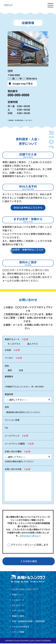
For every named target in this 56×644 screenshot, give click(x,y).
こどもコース (18, 601)
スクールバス (18, 611)
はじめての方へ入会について (25, 590)
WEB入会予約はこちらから (28, 208)
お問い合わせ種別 (17, 452)
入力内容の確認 (29, 562)
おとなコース (18, 606)
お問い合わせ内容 (17, 470)
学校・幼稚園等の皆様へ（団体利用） (29, 622)
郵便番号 (9, 377)
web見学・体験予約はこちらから (27, 251)
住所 (7, 408)
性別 (7, 366)
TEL (7, 428)
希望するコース (16, 340)
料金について (18, 595)
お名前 (12, 351)
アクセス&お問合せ (21, 627)
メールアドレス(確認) (19, 444)
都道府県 (9, 395)
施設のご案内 (18, 617)
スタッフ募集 (18, 633)
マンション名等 (12, 420)
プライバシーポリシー (30, 536)
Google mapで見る (23, 84)
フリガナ (13, 359)
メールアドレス (16, 436)
